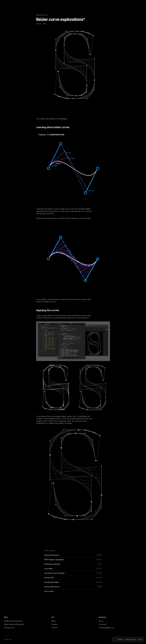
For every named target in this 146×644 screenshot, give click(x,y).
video (88, 209)
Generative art (9, 628)
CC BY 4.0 (8, 639)
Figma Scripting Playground (14, 624)
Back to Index (49, 591)
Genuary (64, 119)
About (54, 621)
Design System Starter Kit (13, 621)
